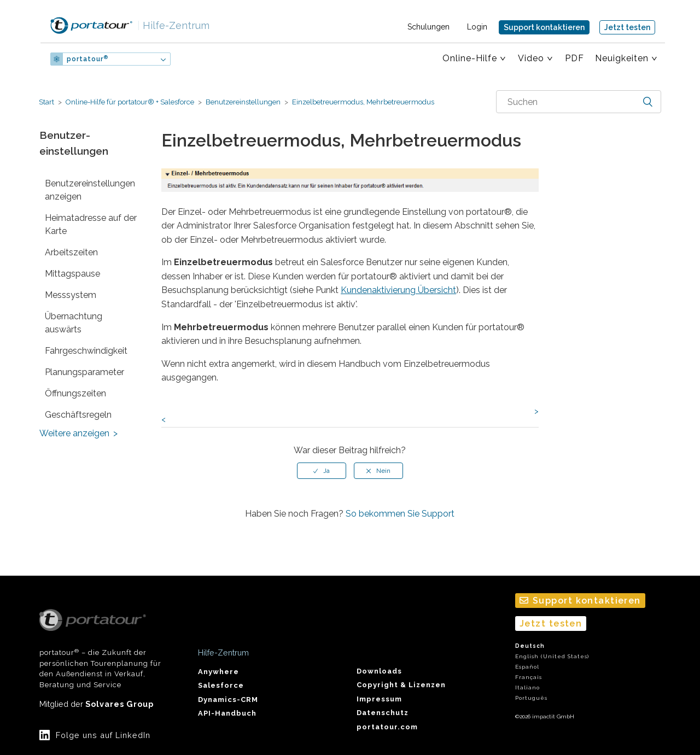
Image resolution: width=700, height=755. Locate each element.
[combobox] (579, 102)
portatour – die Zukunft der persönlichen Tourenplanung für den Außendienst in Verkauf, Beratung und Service (100, 649)
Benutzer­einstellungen (243, 102)
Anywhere (218, 672)
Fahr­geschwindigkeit (86, 351)
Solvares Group (119, 704)
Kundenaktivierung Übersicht (398, 290)
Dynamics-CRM (228, 700)
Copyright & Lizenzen (401, 685)
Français (529, 677)
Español (527, 667)
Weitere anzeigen (74, 433)
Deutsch (530, 646)
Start (46, 102)
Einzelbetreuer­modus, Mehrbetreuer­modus (362, 102)
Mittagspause (72, 274)
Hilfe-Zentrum (173, 25)
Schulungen (428, 27)
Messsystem (71, 295)
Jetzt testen (627, 27)
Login (477, 27)
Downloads (379, 671)
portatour (87, 59)
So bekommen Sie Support (400, 514)
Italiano (527, 687)
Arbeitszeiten (71, 252)
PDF (574, 58)
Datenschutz (383, 713)
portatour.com (387, 727)
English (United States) (552, 656)
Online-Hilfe (470, 58)
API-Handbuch (227, 713)
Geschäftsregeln (78, 415)
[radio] (322, 471)
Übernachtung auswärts (74, 323)
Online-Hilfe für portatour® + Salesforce (130, 102)
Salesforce (221, 685)
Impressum (379, 699)
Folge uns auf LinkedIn (103, 735)
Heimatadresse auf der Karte (91, 224)
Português (531, 698)
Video (531, 58)
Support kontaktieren (544, 27)
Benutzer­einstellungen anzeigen (90, 190)
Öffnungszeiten (75, 393)
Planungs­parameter (84, 372)
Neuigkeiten (622, 58)
